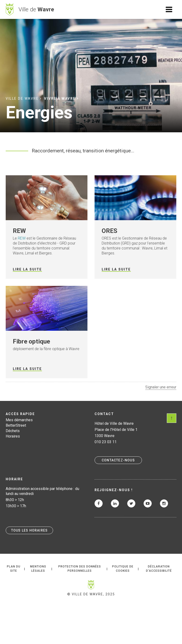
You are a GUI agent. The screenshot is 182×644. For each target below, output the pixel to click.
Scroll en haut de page (172, 418)
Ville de (36, 9)
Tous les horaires (29, 530)
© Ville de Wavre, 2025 (91, 594)
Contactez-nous (118, 460)
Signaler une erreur (161, 387)
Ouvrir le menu (169, 9)
